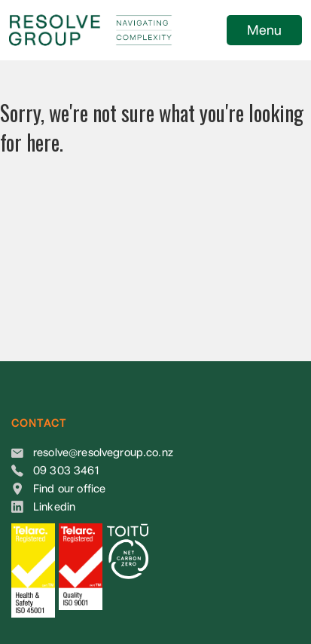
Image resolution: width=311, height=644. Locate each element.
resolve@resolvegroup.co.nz (103, 452)
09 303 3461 (66, 471)
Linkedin (54, 507)
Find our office (69, 489)
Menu (264, 30)
